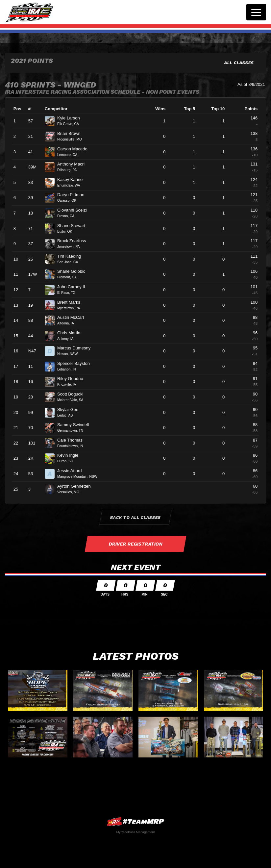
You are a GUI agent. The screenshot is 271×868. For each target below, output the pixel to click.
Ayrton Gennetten (77, 486)
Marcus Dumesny (77, 348)
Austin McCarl (73, 317)
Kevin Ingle (71, 455)
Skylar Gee (71, 409)
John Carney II (74, 287)
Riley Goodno (73, 379)
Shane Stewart (74, 226)
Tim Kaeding (72, 256)
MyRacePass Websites (135, 821)
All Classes (239, 63)
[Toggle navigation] (256, 12)
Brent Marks (72, 302)
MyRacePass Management (135, 832)
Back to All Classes (136, 517)
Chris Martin (72, 333)
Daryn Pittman (74, 195)
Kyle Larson (71, 118)
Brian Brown (72, 133)
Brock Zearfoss (74, 241)
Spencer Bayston (76, 363)
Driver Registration (135, 544)
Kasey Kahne (73, 179)
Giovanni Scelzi (75, 210)
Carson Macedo (75, 149)
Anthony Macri (74, 164)
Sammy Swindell (76, 425)
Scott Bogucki (73, 394)
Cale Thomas (73, 440)
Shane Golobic (74, 271)
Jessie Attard (72, 471)
